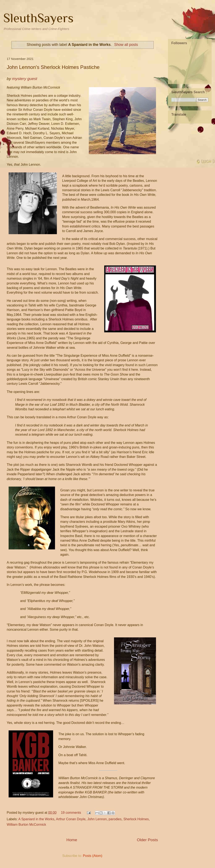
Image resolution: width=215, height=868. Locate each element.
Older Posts (147, 840)
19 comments (71, 813)
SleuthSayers (38, 18)
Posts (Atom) (93, 856)
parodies (115, 819)
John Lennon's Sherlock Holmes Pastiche (53, 67)
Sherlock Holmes (136, 819)
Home (72, 840)
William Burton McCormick (26, 825)
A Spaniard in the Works (36, 819)
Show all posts (126, 45)
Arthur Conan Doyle (71, 819)
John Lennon (97, 819)
